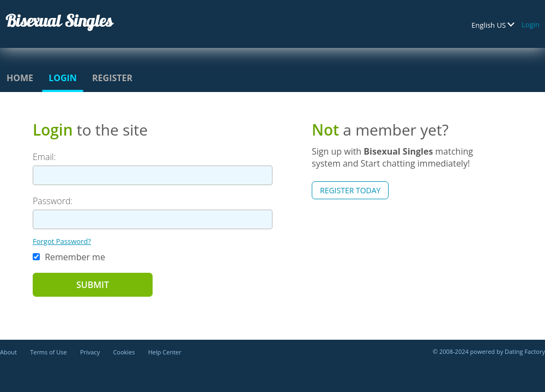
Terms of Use (49, 352)
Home (20, 78)
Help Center (165, 352)
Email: (44, 157)
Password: (53, 201)
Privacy (90, 352)
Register (112, 78)
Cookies (124, 352)
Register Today (350, 190)
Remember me (69, 257)
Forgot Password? (62, 241)
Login (531, 24)
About (8, 352)
